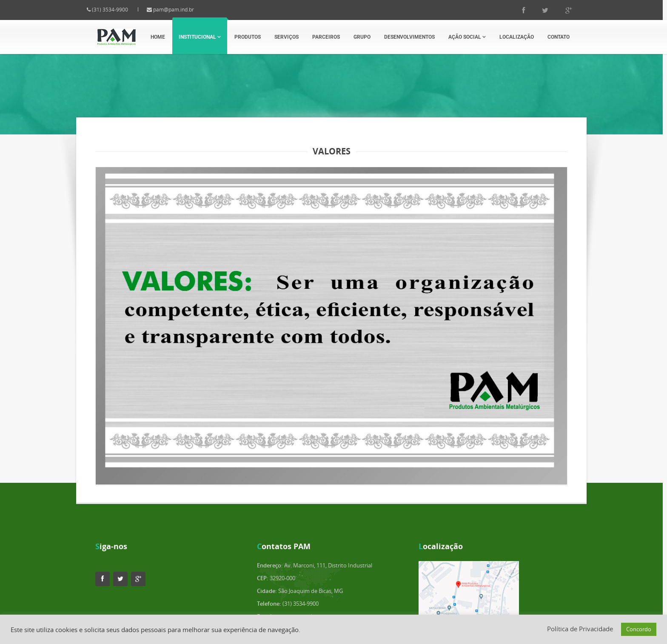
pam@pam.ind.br (181, 10)
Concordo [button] (639, 629)
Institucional (200, 37)
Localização (517, 37)
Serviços (286, 37)
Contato (559, 37)
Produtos (248, 37)
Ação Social (467, 37)
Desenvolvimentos (409, 37)
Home (158, 37)
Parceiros (326, 37)
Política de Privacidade (580, 629)
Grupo (362, 37)
